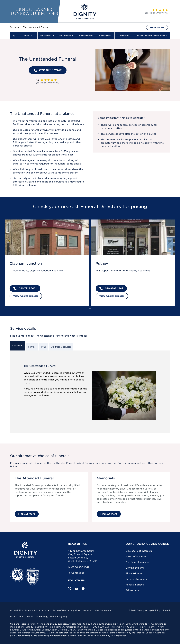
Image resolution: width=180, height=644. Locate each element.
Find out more (27, 514)
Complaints (74, 610)
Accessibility (17, 610)
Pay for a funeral (157, 27)
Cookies (46, 610)
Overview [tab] (17, 346)
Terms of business (136, 557)
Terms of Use (59, 610)
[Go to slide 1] (90, 309)
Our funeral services (137, 562)
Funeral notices (135, 585)
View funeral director (26, 296)
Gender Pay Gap (59, 617)
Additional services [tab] (61, 347)
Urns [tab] (43, 347)
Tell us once (132, 590)
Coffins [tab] (32, 347)
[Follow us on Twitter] (70, 589)
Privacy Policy (33, 610)
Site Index (87, 610)
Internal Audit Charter (21, 617)
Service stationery (136, 579)
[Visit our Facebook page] (83, 589)
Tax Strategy (42, 617)
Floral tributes (134, 573)
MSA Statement (103, 610)
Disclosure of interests (139, 551)
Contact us (76, 573)
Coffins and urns (135, 568)
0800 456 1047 (79, 567)
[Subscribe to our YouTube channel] (76, 589)
